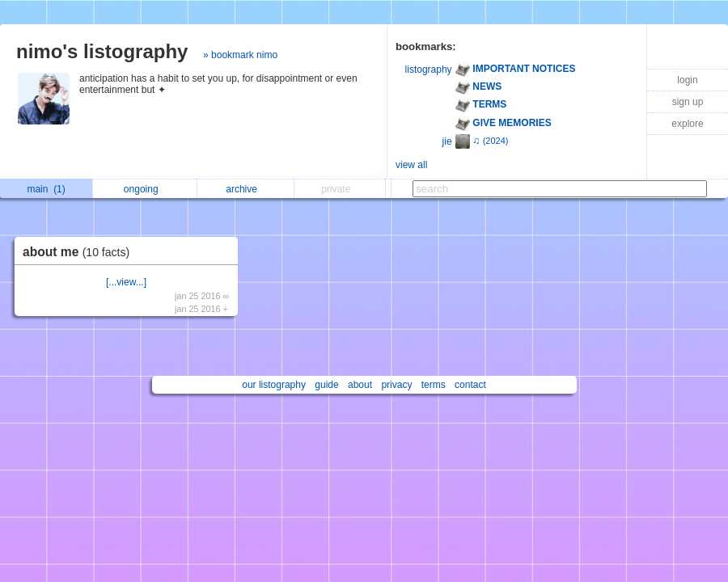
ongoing (145, 189)
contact (470, 385)
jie (447, 141)
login (687, 80)
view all (411, 165)
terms (434, 385)
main (46, 189)
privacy (396, 385)
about (360, 385)
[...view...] (126, 282)
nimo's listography (102, 51)
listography (429, 70)
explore (687, 124)
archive (245, 189)
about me (80, 252)
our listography (274, 385)
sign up (688, 102)
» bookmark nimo (240, 55)
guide (326, 385)
